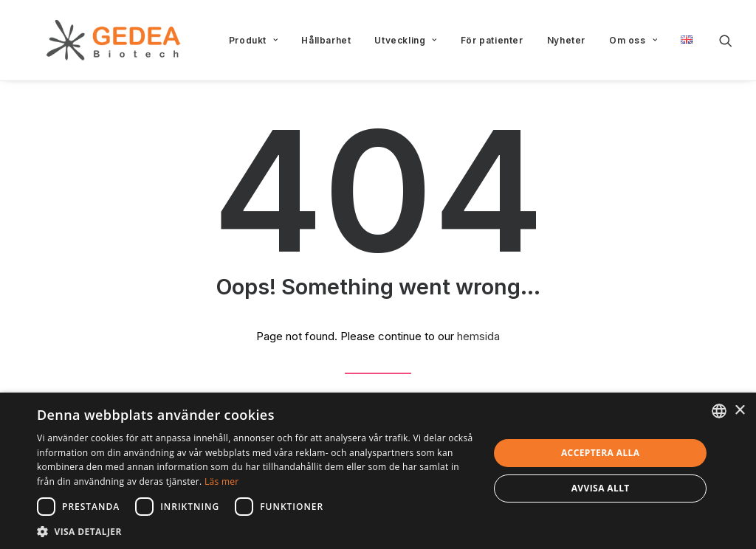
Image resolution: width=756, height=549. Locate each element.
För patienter (492, 40)
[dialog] (378, 471)
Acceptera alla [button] (601, 453)
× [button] (739, 411)
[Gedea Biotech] (91, 40)
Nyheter (566, 40)
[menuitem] (254, 40)
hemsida (478, 336)
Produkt (254, 40)
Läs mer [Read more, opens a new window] (222, 481)
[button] (726, 40)
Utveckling (405, 40)
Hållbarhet (326, 40)
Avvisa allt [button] (601, 488)
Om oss (633, 40)
